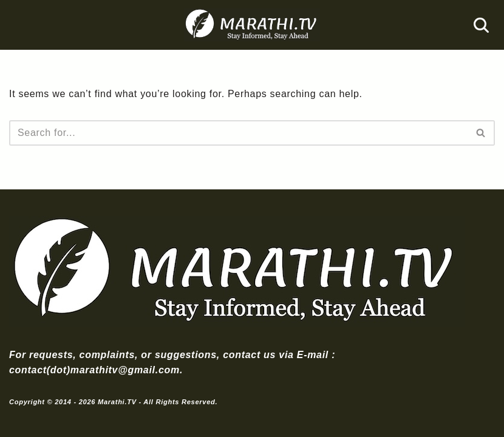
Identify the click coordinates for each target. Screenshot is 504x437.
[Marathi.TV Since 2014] (252, 25)
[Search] (481, 25)
